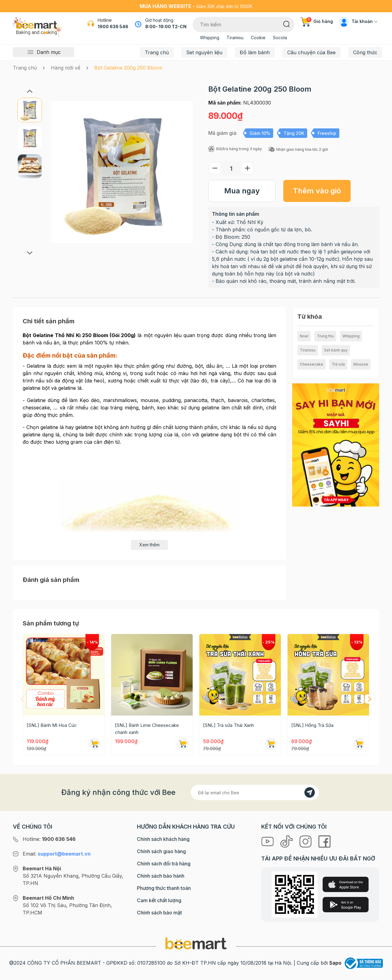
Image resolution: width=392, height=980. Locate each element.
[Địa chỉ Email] (255, 792)
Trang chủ (157, 52)
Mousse (361, 364)
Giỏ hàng (317, 21)
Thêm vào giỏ (317, 191)
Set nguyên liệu (204, 52)
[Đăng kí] (310, 792)
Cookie (258, 38)
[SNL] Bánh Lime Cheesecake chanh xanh (147, 729)
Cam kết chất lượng (159, 900)
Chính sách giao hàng (161, 851)
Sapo (335, 963)
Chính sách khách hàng (163, 839)
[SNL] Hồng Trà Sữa (312, 725)
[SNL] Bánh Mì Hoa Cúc (52, 725)
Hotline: (49, 839)
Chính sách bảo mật (159, 913)
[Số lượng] (231, 168)
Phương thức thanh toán (164, 888)
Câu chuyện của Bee (311, 52)
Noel (304, 336)
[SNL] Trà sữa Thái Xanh (228, 725)
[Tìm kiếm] (286, 24)
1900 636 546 (113, 27)
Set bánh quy (336, 350)
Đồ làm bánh (255, 52)
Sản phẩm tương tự (51, 623)
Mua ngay (242, 191)
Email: (57, 854)
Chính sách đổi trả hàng (164, 864)
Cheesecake (311, 364)
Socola (280, 38)
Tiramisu (235, 38)
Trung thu (325, 336)
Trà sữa (338, 364)
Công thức (365, 52)
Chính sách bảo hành (161, 876)
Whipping (210, 38)
